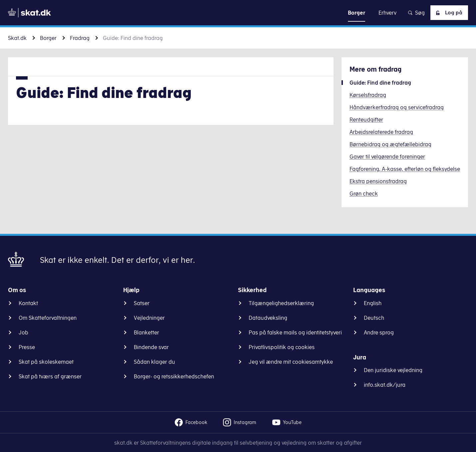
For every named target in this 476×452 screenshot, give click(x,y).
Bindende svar (151, 347)
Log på (448, 13)
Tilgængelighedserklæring (281, 303)
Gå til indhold (238, 12)
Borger (48, 38)
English (373, 303)
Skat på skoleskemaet (46, 362)
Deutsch (374, 318)
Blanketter (146, 332)
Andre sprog (379, 332)
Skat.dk (17, 38)
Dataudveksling (268, 318)
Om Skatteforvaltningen (48, 318)
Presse (27, 347)
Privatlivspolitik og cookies (282, 347)
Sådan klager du (154, 362)
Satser (142, 303)
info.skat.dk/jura (385, 385)
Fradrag (80, 38)
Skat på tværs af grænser (50, 376)
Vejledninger (149, 318)
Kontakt (28, 303)
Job (23, 332)
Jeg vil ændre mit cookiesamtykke (291, 362)
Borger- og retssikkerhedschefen (174, 376)
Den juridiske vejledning (393, 370)
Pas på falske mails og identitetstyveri (295, 332)
